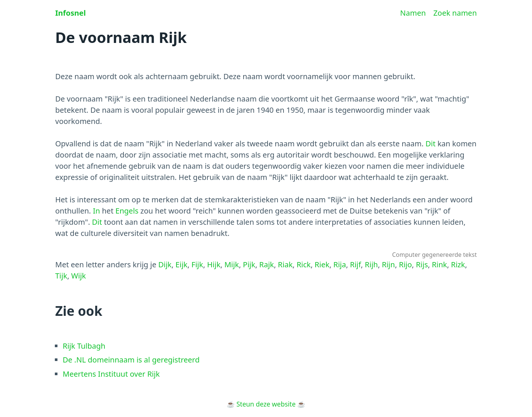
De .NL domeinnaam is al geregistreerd (131, 360)
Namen (413, 13)
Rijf (355, 264)
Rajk (267, 264)
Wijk (79, 276)
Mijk (231, 264)
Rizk (458, 264)
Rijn (389, 264)
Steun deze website (266, 404)
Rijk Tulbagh (84, 346)
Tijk (61, 276)
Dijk (165, 264)
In (96, 211)
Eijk (181, 264)
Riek (322, 264)
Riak (285, 264)
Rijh (371, 264)
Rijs (422, 264)
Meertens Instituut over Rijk (111, 374)
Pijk (249, 264)
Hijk (214, 264)
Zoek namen (455, 13)
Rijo (405, 264)
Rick (304, 264)
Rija (339, 264)
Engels (127, 211)
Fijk (197, 264)
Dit (430, 144)
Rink (440, 264)
